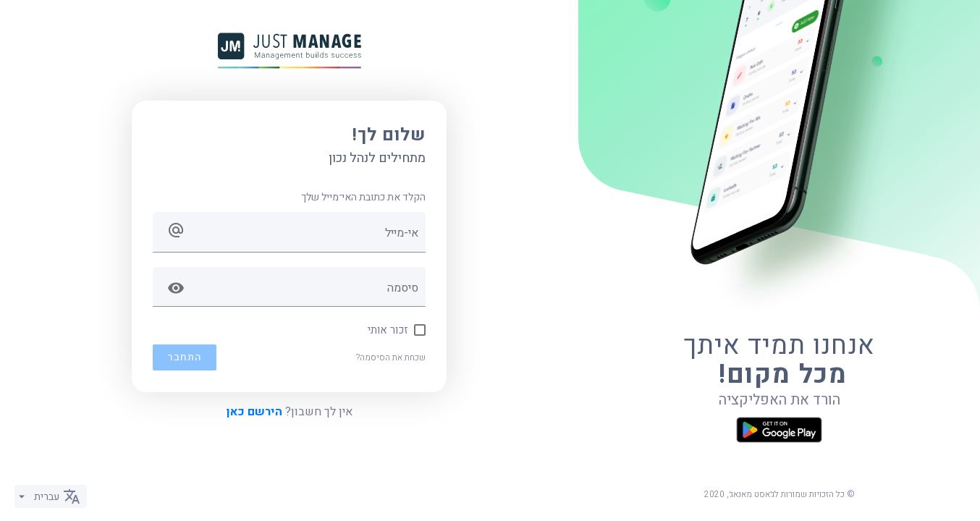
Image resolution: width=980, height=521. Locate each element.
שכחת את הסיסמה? (391, 357)
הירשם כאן (254, 412)
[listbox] (51, 496)
